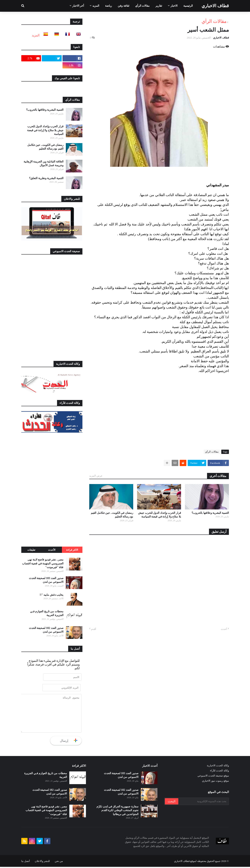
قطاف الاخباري (215, 6)
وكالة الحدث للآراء (219, 772)
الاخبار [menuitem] (174, 6)
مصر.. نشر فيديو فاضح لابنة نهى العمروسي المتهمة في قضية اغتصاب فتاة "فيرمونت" (43, 563)
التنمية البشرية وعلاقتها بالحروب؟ (210, 513)
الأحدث (52, 550)
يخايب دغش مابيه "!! (52, 595)
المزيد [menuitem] (96, 6)
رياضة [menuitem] (108, 6)
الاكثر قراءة (72, 550)
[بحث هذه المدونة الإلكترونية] (203, 803)
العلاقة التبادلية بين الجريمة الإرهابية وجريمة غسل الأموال (44, 164)
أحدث (224, 629)
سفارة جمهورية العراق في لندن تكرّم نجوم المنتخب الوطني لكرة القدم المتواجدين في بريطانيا (117, 812)
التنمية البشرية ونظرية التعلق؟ (46, 178)
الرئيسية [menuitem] (188, 6)
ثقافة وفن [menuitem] (124, 6)
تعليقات (31, 550)
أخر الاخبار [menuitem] (78, 6)
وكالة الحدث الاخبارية (218, 767)
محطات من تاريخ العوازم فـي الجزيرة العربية (47, 613)
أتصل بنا (26, 862)
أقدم (94, 629)
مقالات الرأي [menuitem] (142, 6)
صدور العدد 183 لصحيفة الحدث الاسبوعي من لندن (46, 580)
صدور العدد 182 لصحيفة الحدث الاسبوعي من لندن (46, 630)
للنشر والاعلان (42, 862)
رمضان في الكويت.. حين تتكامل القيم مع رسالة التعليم (112, 515)
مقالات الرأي (214, 21)
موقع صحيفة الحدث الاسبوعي (213, 777)
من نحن (59, 862)
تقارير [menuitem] (159, 6)
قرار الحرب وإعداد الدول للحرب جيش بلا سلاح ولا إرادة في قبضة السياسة (160, 515)
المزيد (36, 35)
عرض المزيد (96, 476)
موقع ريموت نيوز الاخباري (215, 782)
